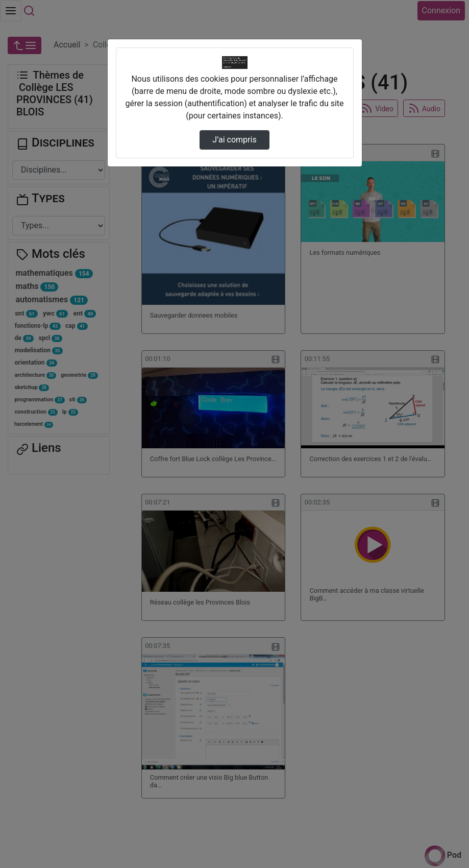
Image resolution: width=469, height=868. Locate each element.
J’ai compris (234, 140)
